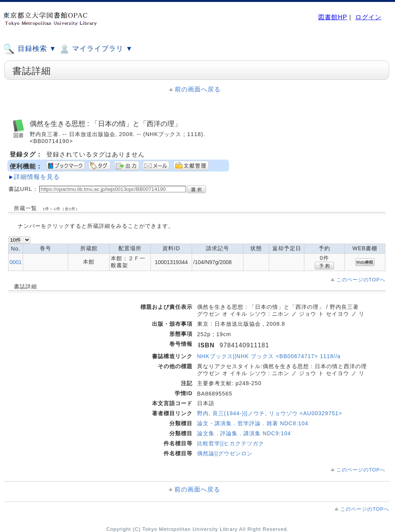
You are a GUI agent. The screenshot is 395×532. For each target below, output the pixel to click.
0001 (16, 262)
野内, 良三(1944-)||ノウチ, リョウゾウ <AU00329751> (270, 413)
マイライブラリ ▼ (95, 49)
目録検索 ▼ (30, 49)
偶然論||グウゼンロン (225, 453)
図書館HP (333, 17)
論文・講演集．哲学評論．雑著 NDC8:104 (253, 423)
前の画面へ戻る (198, 89)
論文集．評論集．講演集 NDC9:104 (244, 433)
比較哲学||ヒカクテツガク (231, 443)
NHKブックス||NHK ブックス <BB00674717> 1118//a (269, 356)
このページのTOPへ (361, 280)
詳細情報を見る (37, 177)
